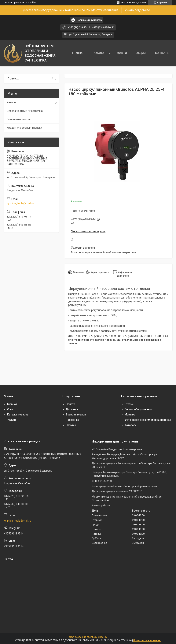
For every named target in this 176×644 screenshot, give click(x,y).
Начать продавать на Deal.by (20, 3)
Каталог (12, 102)
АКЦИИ (141, 53)
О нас (11, 409)
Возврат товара (76, 415)
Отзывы (71, 425)
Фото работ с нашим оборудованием (148, 420)
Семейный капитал (19, 119)
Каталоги (130, 425)
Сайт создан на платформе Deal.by (88, 637)
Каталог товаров (18, 415)
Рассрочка (72, 420)
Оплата (70, 404)
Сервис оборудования (139, 409)
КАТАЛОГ (99, 53)
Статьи (129, 404)
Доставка (72, 409)
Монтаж (130, 415)
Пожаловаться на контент (147, 640)
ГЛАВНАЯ (78, 53)
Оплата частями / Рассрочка (25, 111)
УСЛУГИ (122, 53)
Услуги (11, 420)
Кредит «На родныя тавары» (25, 128)
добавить (141, 3)
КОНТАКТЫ (162, 53)
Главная (12, 404)
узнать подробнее (137, 10)
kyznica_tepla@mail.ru (20, 203)
